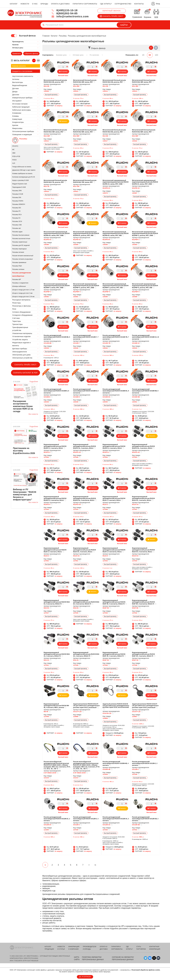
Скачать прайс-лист (112, 16)
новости (25, 4)
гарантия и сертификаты (85, 4)
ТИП (38, 61)
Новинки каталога (19, 66)
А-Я (34, 61)
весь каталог (22, 61)
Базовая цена (63, 55)
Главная (46, 36)
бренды (44, 4)
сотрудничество (123, 4)
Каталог (54, 36)
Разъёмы (63, 36)
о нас (35, 4)
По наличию (96, 55)
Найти (124, 25)
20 (143, 55)
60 (150, 55)
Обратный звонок (112, 11)
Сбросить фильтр (31, 54)
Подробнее (34, 382)
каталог (14, 4)
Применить (17, 54)
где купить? (106, 4)
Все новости (33, 414)
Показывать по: (132, 55)
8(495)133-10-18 (64, 10)
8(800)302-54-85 (64, 13)
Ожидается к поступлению (22, 71)
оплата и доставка (60, 4)
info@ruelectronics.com (70, 16)
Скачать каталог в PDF (25, 373)
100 (156, 55)
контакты (139, 4)
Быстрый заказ (63, 76)
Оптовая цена (80, 55)
